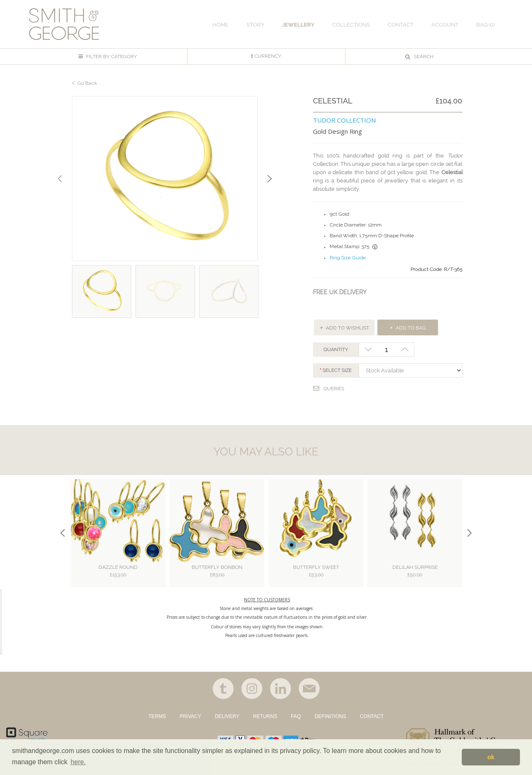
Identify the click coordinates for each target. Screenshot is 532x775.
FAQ (296, 716)
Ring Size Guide (348, 258)
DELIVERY (227, 716)
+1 (405, 350)
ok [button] (491, 757)
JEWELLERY (298, 25)
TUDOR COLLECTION (344, 120)
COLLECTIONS (351, 25)
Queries (329, 388)
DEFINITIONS (330, 716)
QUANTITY (336, 349)
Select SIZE (337, 370)
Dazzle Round (118, 571)
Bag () (485, 25)
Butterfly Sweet (316, 571)
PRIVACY (190, 716)
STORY (255, 25)
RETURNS (265, 716)
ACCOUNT (445, 25)
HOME (220, 25)
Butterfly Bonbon (217, 571)
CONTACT (372, 716)
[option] (165, 178)
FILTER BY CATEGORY (108, 57)
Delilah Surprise (415, 571)
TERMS (157, 716)
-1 (368, 350)
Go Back (87, 83)
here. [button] (78, 762)
